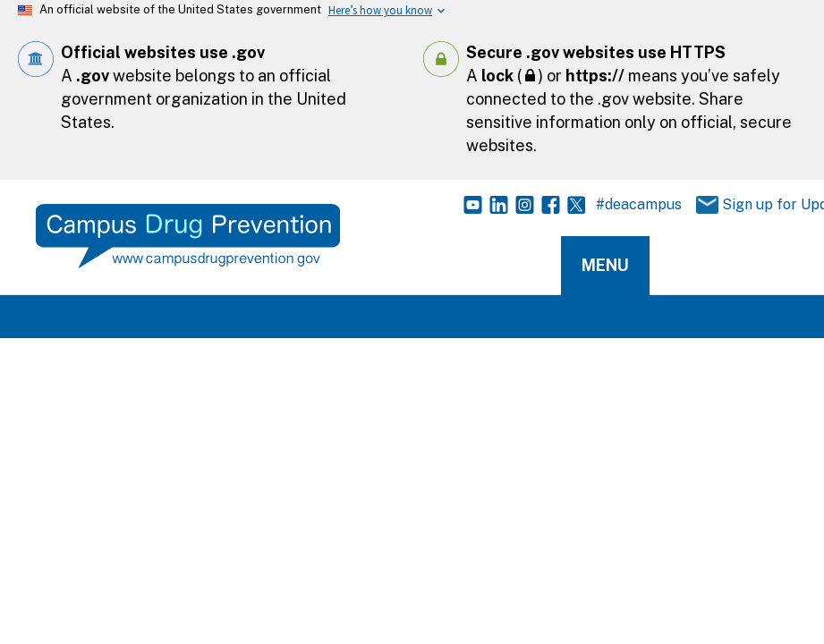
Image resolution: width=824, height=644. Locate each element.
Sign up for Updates (748, 205)
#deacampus (639, 204)
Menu (605, 265)
